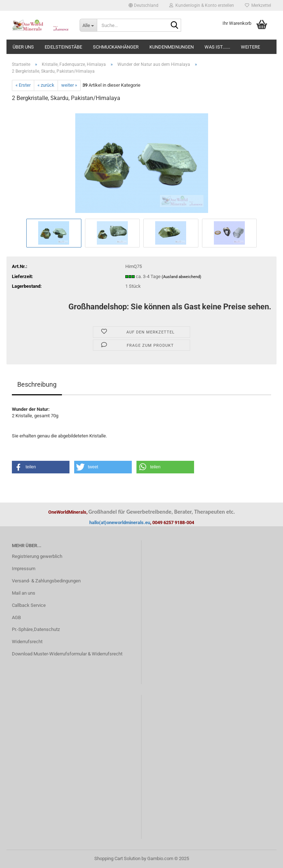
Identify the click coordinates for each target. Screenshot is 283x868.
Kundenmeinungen (172, 47)
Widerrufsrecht (27, 642)
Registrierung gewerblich (37, 556)
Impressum (24, 569)
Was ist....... (217, 47)
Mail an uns (24, 593)
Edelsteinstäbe (63, 47)
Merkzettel (258, 5)
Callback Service (29, 605)
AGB (16, 617)
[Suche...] (88, 25)
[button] (143, 5)
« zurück (46, 85)
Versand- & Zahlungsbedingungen (46, 581)
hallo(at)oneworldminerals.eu (120, 522)
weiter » (69, 85)
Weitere (250, 47)
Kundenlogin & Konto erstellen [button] (202, 5)
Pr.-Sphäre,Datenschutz (36, 629)
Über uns (23, 47)
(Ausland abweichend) (181, 277)
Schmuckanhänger (116, 47)
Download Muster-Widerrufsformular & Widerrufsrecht (67, 654)
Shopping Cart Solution (117, 858)
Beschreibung (37, 384)
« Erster (23, 85)
